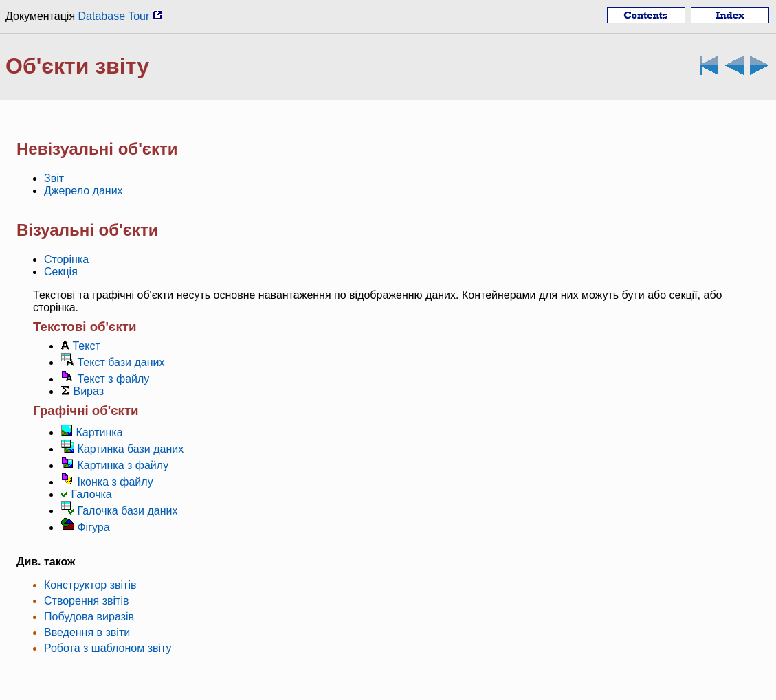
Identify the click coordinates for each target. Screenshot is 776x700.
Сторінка (66, 259)
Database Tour (120, 16)
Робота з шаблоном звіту (108, 648)
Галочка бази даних (127, 511)
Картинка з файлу (123, 465)
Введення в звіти (87, 632)
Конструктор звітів (90, 585)
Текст (86, 346)
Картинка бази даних (130, 449)
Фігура (93, 527)
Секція (61, 272)
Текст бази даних (121, 362)
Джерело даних (84, 191)
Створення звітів (86, 601)
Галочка (91, 494)
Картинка (99, 432)
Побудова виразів (89, 617)
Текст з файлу (113, 379)
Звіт (54, 178)
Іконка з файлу (115, 482)
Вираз (88, 391)
